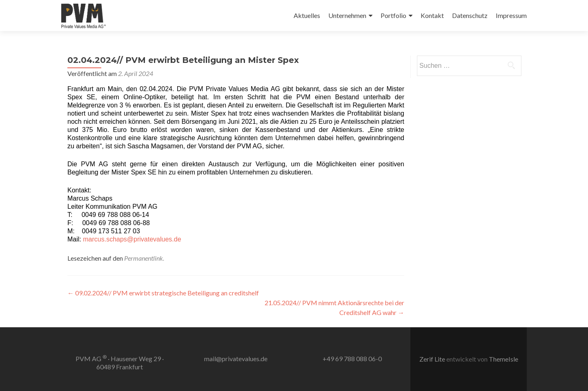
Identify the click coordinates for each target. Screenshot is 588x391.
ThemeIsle (503, 359)
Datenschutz (470, 15)
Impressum (511, 15)
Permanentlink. (144, 258)
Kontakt (432, 15)
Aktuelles (307, 15)
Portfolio (393, 15)
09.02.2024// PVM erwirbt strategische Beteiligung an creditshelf (163, 293)
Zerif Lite (433, 359)
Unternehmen (347, 15)
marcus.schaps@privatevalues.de (132, 239)
